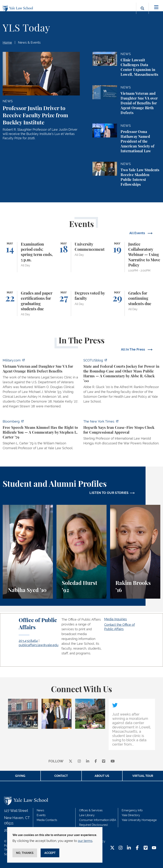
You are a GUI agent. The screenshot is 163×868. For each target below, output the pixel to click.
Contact (61, 776)
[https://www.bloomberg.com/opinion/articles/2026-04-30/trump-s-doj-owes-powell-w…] (41, 436)
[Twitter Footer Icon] (112, 848)
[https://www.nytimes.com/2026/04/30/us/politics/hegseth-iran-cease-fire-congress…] (122, 433)
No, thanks (25, 853)
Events (41, 815)
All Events (138, 233)
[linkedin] (88, 761)
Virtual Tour (143, 776)
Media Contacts (47, 820)
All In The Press (133, 349)
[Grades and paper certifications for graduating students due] (28, 303)
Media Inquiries (116, 619)
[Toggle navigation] (156, 7)
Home (7, 42)
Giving (20, 776)
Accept (50, 853)
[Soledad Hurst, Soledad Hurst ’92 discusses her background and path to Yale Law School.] (82, 552)
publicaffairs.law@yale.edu (39, 645)
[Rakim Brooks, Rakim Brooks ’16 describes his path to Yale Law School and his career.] (135, 552)
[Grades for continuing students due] (135, 303)
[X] (71, 761)
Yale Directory (131, 815)
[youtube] (113, 761)
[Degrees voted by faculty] (82, 303)
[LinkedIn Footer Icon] (129, 848)
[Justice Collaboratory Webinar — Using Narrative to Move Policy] (135, 257)
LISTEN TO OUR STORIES (109, 493)
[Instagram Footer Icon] (121, 848)
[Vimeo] (104, 761)
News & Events (29, 42)
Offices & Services (91, 810)
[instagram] (79, 761)
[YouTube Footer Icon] (154, 848)
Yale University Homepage (139, 820)
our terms (85, 841)
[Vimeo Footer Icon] (146, 848)
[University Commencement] (82, 257)
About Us (102, 776)
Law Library (87, 815)
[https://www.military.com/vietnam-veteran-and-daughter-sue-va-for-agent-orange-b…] (41, 384)
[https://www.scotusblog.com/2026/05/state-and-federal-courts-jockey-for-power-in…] (122, 382)
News (40, 810)
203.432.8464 (28, 641)
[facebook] (96, 761)
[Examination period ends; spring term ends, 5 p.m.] (28, 257)
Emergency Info (132, 810)
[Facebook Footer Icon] (137, 848)
